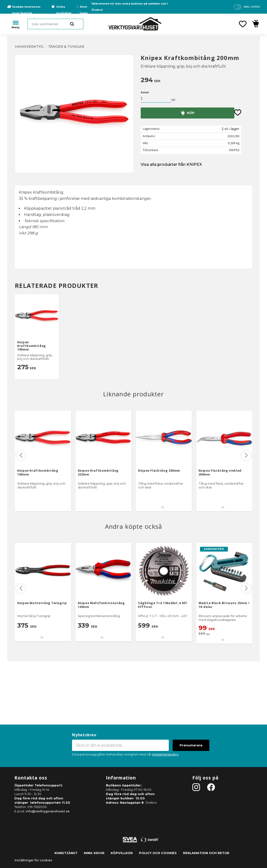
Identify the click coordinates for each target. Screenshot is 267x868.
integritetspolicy (165, 754)
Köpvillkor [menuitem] (122, 853)
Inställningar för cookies (33, 860)
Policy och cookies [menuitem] (158, 853)
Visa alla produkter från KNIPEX (171, 164)
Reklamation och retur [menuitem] (206, 853)
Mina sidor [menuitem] (94, 853)
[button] (243, 24)
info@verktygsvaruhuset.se (48, 811)
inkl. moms (252, 7)
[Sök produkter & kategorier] (55, 24)
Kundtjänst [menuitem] (66, 853)
